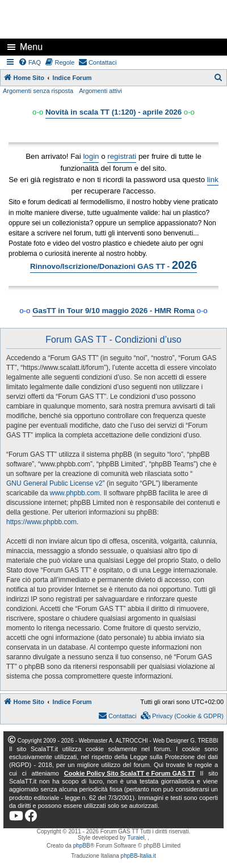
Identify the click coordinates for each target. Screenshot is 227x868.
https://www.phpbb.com (41, 522)
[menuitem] (30, 62)
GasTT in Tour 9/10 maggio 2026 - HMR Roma (113, 311)
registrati (122, 156)
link (213, 180)
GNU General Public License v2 (54, 483)
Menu (31, 47)
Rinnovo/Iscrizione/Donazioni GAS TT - (113, 265)
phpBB (82, 846)
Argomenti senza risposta (38, 91)
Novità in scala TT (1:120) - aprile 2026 (113, 112)
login (91, 156)
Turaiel (136, 838)
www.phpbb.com (75, 493)
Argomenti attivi (100, 91)
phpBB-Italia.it (138, 856)
